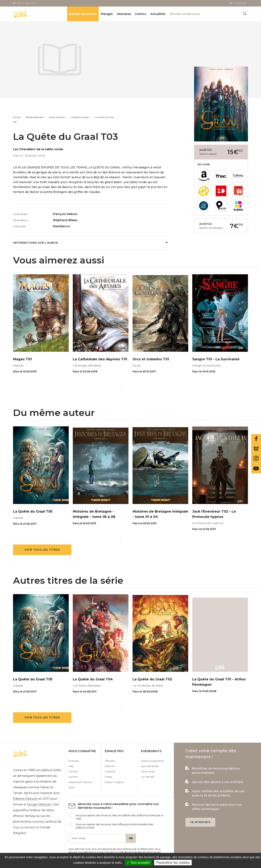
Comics (141, 14)
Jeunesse (124, 14)
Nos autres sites (27, 3)
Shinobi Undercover (185, 14)
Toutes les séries (57, 117)
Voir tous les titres (42, 550)
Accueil (17, 117)
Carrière (73, 771)
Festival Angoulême (153, 761)
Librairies (110, 771)
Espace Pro (240, 3)
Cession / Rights (114, 782)
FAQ (71, 766)
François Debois (65, 214)
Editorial (110, 766)
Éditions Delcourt (25, 799)
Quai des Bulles (150, 766)
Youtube (256, 468)
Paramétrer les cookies (173, 863)
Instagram (256, 459)
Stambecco (61, 226)
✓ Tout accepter (138, 863)
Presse (108, 777)
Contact (73, 777)
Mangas (107, 14)
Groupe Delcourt (39, 804)
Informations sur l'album (90, 243)
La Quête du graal (80, 117)
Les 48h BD (148, 777)
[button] (121, 386)
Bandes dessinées (83, 14)
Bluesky (256, 449)
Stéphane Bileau (65, 220)
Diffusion (110, 761)
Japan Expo (148, 771)
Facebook (256, 439)
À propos (74, 761)
